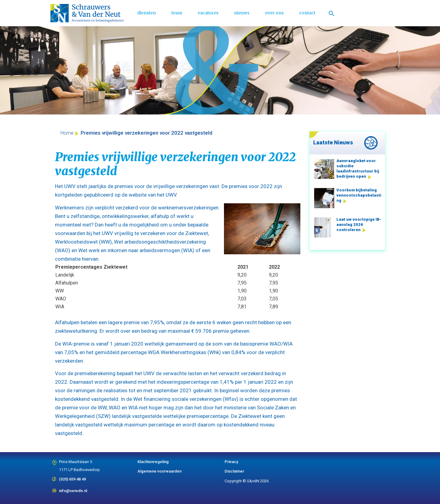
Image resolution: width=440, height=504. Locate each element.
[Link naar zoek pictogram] (332, 13)
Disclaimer (234, 471)
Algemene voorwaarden (159, 471)
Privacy (231, 462)
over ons (274, 13)
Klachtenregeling (153, 462)
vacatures (208, 13)
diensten (147, 13)
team (177, 13)
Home (67, 133)
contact (307, 13)
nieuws (242, 13)
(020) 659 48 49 (72, 477)
